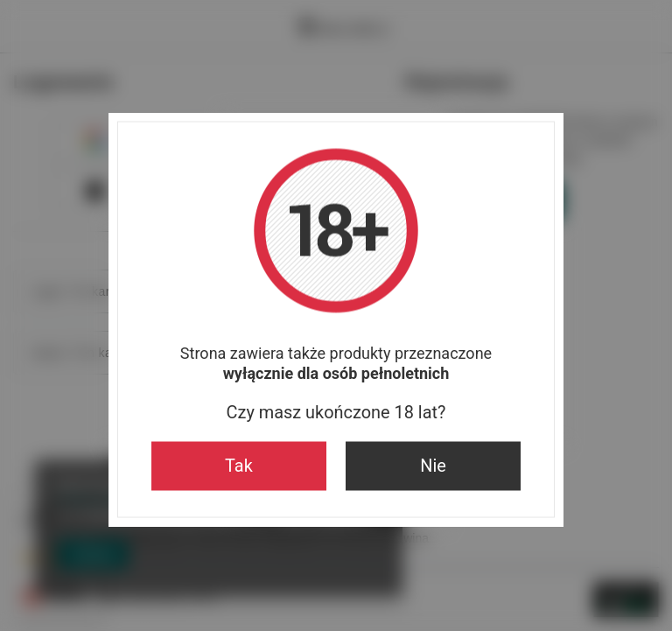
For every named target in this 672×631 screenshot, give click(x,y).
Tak (239, 465)
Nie (433, 465)
